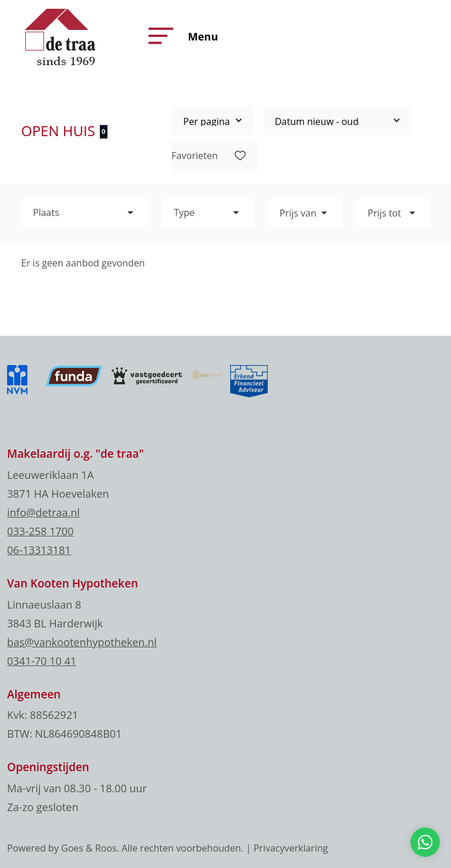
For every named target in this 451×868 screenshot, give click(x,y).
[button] (158, 36)
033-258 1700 (40, 531)
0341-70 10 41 (42, 661)
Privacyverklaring (291, 848)
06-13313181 (39, 550)
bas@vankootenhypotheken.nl (82, 642)
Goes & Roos (89, 848)
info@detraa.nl (43, 512)
